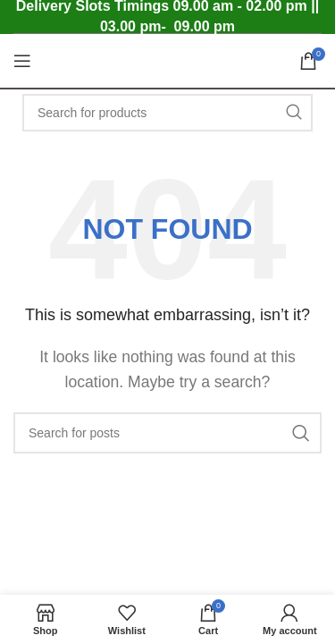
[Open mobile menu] (22, 61)
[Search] (167, 113)
